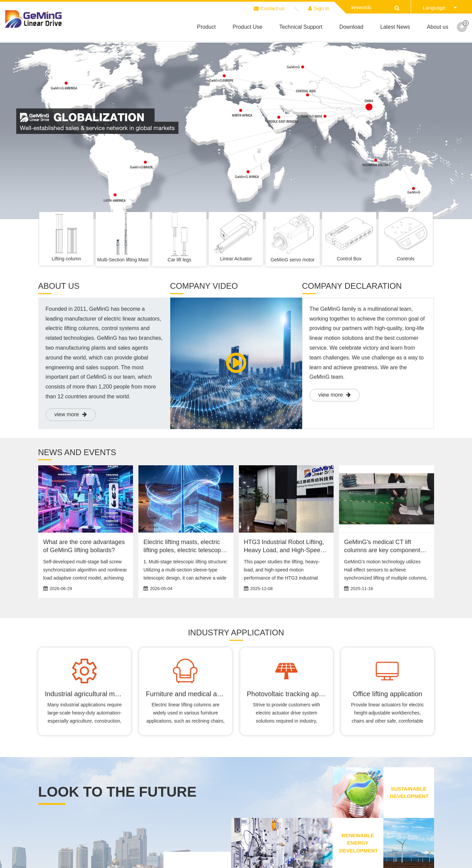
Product (206, 27)
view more (71, 414)
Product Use (247, 27)
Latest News (395, 27)
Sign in (319, 8)
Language (440, 8)
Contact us (269, 8)
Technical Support (301, 27)
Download (351, 27)
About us (438, 27)
